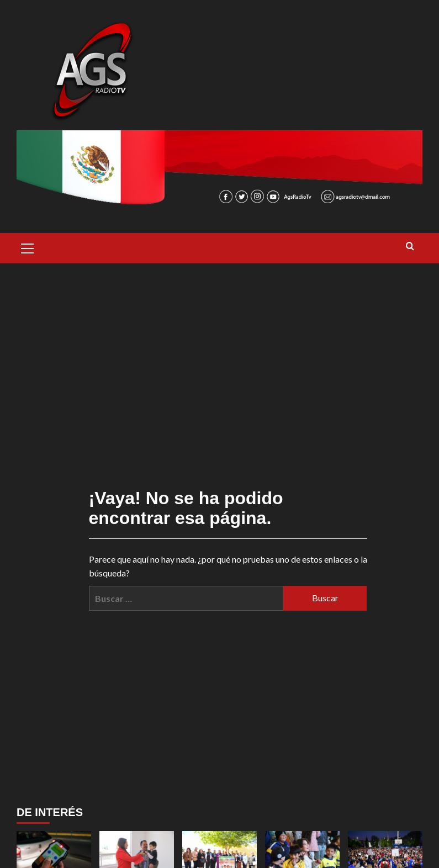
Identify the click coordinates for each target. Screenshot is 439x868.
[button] (28, 247)
